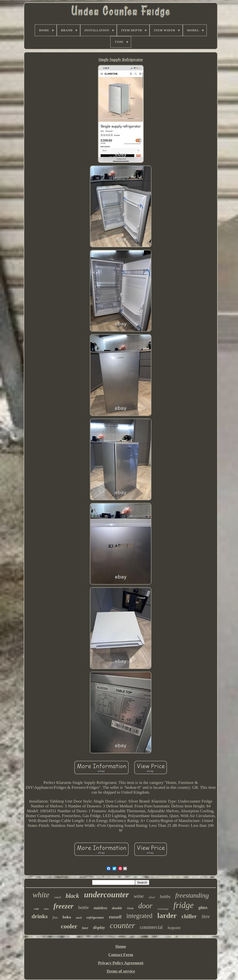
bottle (83, 907)
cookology (163, 909)
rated (57, 897)
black (72, 896)
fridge (183, 905)
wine (139, 896)
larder (167, 915)
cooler (69, 926)
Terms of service (121, 971)
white (41, 895)
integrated (139, 916)
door (145, 906)
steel (79, 918)
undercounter (106, 895)
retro (46, 909)
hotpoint (174, 928)
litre (206, 916)
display (99, 928)
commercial (151, 927)
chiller (189, 916)
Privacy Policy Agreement (121, 963)
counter (122, 925)
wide (36, 909)
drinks (40, 916)
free (55, 918)
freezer (63, 906)
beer (85, 928)
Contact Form (121, 955)
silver (152, 897)
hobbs (165, 897)
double (117, 908)
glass (203, 908)
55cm (130, 908)
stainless (100, 908)
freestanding (192, 895)
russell (115, 917)
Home (121, 946)
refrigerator (95, 917)
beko (67, 917)
